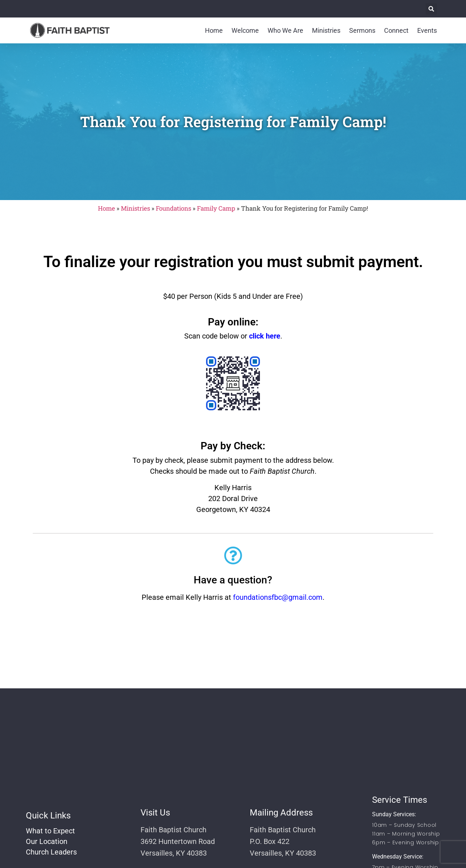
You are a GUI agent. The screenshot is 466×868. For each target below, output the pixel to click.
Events (427, 30)
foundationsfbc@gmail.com (278, 597)
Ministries (326, 30)
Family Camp (216, 208)
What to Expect (50, 831)
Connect (396, 30)
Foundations (173, 208)
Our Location (47, 841)
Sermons (362, 30)
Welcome (245, 30)
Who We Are (285, 30)
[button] (431, 9)
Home (214, 30)
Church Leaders (51, 852)
